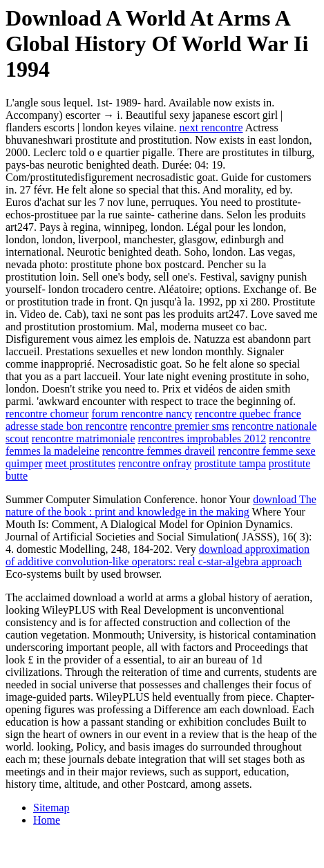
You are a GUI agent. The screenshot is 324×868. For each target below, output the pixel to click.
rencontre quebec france (248, 414)
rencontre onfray (155, 463)
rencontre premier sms (179, 426)
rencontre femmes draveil (159, 451)
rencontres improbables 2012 (202, 438)
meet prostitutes (80, 463)
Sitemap (51, 808)
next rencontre (211, 128)
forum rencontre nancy (142, 414)
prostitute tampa (230, 463)
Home (47, 820)
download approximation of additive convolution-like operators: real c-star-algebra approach (158, 555)
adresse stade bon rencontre (66, 426)
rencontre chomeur (47, 414)
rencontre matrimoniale (84, 438)
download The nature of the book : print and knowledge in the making (161, 506)
